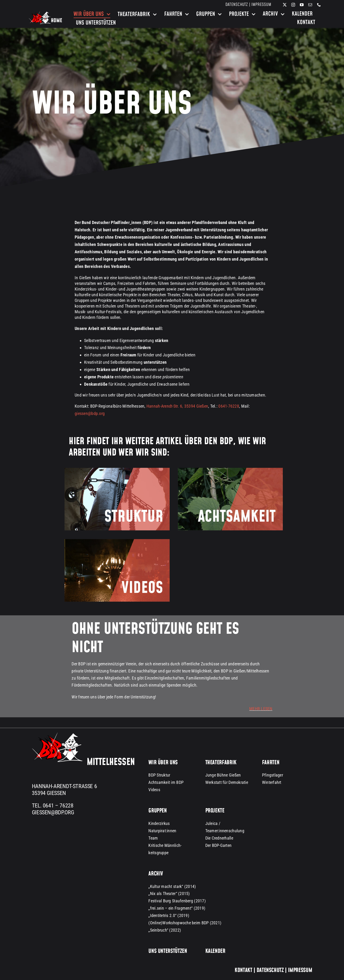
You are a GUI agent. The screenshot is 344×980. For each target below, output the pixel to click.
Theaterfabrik (221, 763)
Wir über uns (163, 763)
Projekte (215, 811)
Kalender (215, 951)
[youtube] (302, 5)
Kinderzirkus (159, 823)
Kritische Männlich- (165, 845)
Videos (154, 790)
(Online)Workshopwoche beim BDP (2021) (185, 923)
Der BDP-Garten (219, 845)
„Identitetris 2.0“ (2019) (169, 915)
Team (153, 838)
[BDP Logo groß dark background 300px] (57, 734)
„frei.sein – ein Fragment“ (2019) (177, 908)
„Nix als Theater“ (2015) (169, 893)
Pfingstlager (273, 775)
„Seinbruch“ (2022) (165, 930)
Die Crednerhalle (219, 838)
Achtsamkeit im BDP (166, 782)
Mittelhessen (111, 762)
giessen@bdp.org (90, 413)
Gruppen (157, 811)
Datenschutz (237, 5)
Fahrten (271, 763)
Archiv (156, 874)
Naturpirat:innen (162, 831)
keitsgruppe (158, 853)
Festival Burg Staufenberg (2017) (177, 901)
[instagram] (293, 5)
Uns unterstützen (168, 951)
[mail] (310, 5)
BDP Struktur (159, 775)
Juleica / (213, 823)
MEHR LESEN (261, 709)
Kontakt (243, 970)
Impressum (261, 5)
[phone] (319, 5)
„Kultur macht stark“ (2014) (172, 886)
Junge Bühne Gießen (223, 775)
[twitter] (285, 5)
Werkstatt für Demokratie (227, 782)
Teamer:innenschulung (225, 831)
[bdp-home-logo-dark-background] (45, 13)
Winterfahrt (272, 782)
